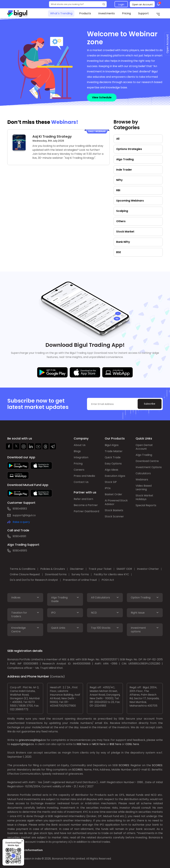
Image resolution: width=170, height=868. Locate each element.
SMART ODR (124, 569)
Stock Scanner (114, 516)
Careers (79, 470)
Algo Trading (125, 159)
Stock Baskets (114, 510)
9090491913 (20, 509)
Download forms (56, 574)
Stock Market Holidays (144, 497)
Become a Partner (86, 505)
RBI (118, 190)
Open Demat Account (144, 447)
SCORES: (124, 765)
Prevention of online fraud (80, 580)
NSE (79, 744)
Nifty (119, 180)
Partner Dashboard (86, 511)
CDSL (129, 744)
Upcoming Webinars (130, 201)
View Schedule (102, 97)
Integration (81, 457)
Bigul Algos (112, 445)
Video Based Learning (144, 488)
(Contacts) (57, 677)
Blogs (77, 451)
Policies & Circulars (53, 569)
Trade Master (114, 451)
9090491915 (20, 551)
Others (121, 221)
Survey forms (80, 574)
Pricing (126, 13)
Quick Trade (113, 457)
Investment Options (149, 467)
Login (121, 4)
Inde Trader (124, 170)
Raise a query (21, 522)
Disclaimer (77, 569)
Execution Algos (115, 476)
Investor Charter (148, 569)
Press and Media (84, 476)
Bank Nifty (123, 242)
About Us (80, 445)
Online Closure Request (25, 574)
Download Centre (147, 461)
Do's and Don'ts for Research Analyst (34, 580)
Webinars (142, 480)
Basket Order (113, 494)
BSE (119, 252)
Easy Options (113, 464)
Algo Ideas (111, 470)
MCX (96, 744)
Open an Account (142, 4)
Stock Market (125, 232)
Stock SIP (111, 482)
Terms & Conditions (23, 569)
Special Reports (146, 505)
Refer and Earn (83, 499)
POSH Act (108, 580)
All (118, 139)
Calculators (143, 473)
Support (143, 13)
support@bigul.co (24, 515)
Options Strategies (129, 149)
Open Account (167, 44)
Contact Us (81, 482)
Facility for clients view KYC (111, 574)
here (85, 744)
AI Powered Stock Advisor (116, 502)
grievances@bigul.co (32, 740)
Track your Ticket (100, 569)
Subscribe (150, 404)
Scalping (122, 211)
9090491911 (19, 536)
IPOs (108, 488)
